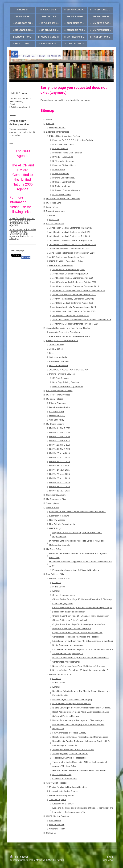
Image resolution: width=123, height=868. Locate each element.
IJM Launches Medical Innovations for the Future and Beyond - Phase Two (78, 555)
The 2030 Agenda (57, 800)
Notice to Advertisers (59, 366)
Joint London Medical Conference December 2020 (76, 286)
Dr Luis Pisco (59, 169)
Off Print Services (60, 378)
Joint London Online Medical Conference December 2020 (79, 290)
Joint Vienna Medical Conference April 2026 (69, 249)
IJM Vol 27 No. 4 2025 (59, 474)
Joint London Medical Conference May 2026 (70, 232)
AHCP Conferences (55, 224)
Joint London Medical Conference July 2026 (69, 236)
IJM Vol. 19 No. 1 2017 (60, 578)
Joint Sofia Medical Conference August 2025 (73, 303)
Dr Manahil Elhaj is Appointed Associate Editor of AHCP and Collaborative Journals (77, 543)
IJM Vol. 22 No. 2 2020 (60, 445)
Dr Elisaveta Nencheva (63, 144)
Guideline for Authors (56, 495)
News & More (52, 507)
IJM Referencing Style (56, 499)
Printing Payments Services (62, 374)
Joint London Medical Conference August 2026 (71, 240)
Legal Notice (52, 207)
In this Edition (59, 587)
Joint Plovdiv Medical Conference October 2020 (74, 282)
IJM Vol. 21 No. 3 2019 (60, 432)
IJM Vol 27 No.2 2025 (59, 466)
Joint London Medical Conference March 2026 (70, 228)
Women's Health (57, 825)
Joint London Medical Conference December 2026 (72, 245)
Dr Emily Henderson (62, 186)
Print (15, 857)
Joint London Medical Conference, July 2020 (73, 278)
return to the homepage (79, 100)
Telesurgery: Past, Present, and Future (70, 754)
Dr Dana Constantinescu (64, 178)
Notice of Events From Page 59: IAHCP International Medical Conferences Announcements (80, 660)
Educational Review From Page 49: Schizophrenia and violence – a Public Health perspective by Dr (83, 651)
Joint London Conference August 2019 (70, 274)
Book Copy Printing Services (66, 382)
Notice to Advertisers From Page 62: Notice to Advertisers (79, 666)
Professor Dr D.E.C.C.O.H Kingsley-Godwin (73, 140)
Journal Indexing (57, 345)
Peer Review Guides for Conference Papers (69, 336)
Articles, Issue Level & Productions (62, 341)
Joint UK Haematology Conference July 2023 (73, 299)
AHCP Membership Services (59, 391)
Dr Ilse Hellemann (61, 174)
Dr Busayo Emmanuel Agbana (66, 190)
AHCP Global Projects (56, 783)
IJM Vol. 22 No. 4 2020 (60, 449)
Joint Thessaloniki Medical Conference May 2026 (72, 253)
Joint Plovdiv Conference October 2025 (70, 315)
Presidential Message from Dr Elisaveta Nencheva (76, 570)
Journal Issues (56, 349)
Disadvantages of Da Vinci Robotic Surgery (72, 699)
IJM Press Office (54, 549)
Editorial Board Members (58, 132)
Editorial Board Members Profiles (64, 136)
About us (50, 124)
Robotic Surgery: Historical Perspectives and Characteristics (80, 737)
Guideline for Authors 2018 (65, 779)
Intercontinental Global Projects (64, 791)
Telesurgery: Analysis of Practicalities (69, 758)
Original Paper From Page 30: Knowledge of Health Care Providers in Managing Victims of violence (79, 626)
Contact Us (51, 833)
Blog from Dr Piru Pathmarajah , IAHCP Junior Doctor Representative (77, 535)
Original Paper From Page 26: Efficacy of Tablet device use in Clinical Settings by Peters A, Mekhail (81, 618)
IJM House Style (54, 203)
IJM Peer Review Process (58, 395)
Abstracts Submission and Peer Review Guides (68, 328)
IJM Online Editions (55, 424)
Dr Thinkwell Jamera (62, 194)
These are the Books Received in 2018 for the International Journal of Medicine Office (80, 764)
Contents (57, 583)
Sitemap (24, 857)
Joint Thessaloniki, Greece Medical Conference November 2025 (82, 320)
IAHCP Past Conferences (61, 265)
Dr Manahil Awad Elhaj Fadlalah (67, 153)
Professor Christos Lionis (64, 165)
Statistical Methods (58, 357)
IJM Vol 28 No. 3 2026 (59, 487)
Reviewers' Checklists (59, 361)
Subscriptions (52, 503)
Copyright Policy (57, 411)
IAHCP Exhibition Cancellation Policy (66, 261)
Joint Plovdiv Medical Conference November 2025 (75, 324)
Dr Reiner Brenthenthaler (64, 182)
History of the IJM (57, 128)
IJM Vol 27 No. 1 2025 (59, 462)
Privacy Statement (58, 403)
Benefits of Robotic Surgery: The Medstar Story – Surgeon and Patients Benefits (81, 693)
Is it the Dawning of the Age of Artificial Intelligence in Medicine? (82, 708)
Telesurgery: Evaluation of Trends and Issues (73, 749)
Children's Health (57, 829)
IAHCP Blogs (55, 528)
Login (110, 857)
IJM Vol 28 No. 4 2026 (59, 491)
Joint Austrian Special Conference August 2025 (74, 307)
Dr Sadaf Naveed (60, 149)
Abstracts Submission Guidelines (64, 332)
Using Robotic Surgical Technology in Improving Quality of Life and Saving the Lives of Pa (81, 743)
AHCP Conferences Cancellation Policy (67, 257)
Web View (108, 860)
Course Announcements (64, 595)
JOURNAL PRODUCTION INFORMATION (69, 370)
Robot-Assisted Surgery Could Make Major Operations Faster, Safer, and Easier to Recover (81, 714)
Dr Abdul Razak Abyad (63, 157)
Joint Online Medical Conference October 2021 (74, 295)
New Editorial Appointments (62, 524)
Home (49, 119)
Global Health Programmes (62, 795)
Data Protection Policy (59, 407)
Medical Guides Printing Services (68, 386)
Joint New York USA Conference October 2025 (74, 311)
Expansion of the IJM (59, 516)
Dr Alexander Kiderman (63, 161)
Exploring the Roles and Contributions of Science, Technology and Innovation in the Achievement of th (83, 810)
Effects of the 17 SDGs (63, 804)
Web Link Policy (57, 420)
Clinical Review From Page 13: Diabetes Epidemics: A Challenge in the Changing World (82, 601)
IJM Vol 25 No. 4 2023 (59, 453)
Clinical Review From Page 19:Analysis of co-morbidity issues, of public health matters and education (82, 610)
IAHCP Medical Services (57, 816)
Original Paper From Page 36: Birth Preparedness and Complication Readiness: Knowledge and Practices (77, 635)
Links (52, 353)
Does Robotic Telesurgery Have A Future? (72, 704)
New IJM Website (57, 520)
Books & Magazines (55, 211)
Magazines (54, 219)
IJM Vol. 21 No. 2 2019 (60, 428)
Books (52, 215)
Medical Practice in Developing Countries (68, 787)
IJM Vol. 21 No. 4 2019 (60, 436)
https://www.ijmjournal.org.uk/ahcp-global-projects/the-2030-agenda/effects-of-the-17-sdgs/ (23, 234)
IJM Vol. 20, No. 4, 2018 (60, 674)
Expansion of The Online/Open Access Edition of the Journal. (77, 512)
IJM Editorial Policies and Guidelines (63, 199)
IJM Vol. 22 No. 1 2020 (60, 441)
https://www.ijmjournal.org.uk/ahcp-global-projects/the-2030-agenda (22, 222)
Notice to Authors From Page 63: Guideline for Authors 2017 (80, 670)
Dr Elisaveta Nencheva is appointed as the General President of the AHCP (80, 564)
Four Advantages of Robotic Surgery (69, 733)
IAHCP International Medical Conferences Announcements (79, 770)
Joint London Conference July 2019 (69, 270)
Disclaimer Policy (57, 416)
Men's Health (55, 820)
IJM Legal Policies (55, 399)
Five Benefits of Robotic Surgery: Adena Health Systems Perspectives (78, 727)
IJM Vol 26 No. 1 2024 (59, 457)
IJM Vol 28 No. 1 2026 (59, 478)
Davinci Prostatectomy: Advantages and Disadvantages (78, 720)
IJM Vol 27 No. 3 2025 (59, 470)
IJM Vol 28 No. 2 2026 (59, 482)
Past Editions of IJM (55, 574)
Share (26, 257)
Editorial (56, 591)
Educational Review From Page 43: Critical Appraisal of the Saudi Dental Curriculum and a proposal (83, 643)
